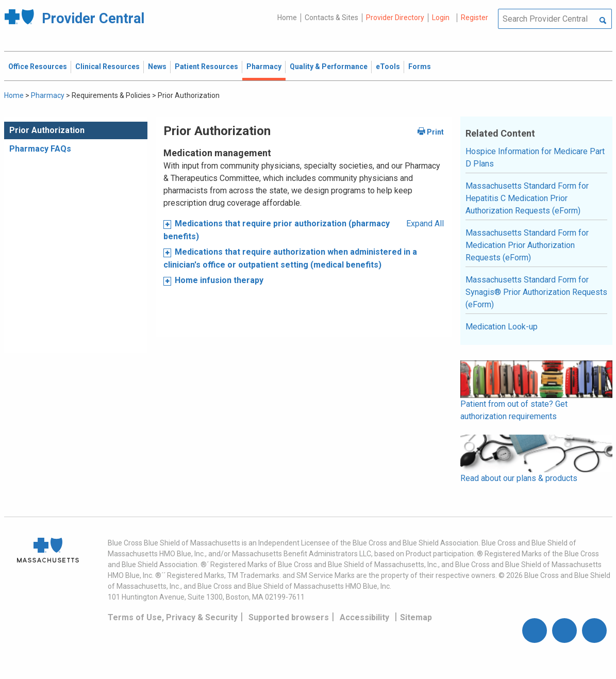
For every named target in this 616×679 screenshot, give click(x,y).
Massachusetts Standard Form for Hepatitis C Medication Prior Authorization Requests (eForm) (527, 198)
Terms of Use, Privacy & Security (173, 617)
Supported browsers (289, 617)
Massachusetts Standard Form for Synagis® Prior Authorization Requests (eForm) (536, 292)
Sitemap (416, 617)
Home (287, 18)
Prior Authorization (47, 130)
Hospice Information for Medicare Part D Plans (535, 158)
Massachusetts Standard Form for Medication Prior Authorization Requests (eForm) (527, 245)
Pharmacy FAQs (40, 149)
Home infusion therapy (219, 280)
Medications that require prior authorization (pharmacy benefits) (277, 230)
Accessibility (364, 617)
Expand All (425, 223)
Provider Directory (395, 18)
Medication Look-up (502, 327)
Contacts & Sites (331, 18)
